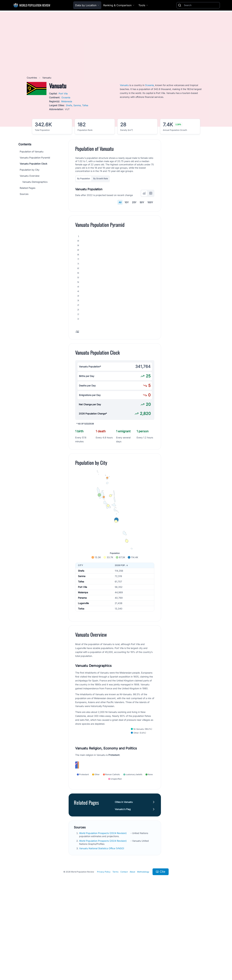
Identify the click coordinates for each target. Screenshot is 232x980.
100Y (150, 202)
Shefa (69, 105)
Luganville (83, 656)
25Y (134, 202)
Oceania (66, 97)
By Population (84, 179)
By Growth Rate (101, 179)
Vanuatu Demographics (35, 182)
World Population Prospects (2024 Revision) (103, 917)
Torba (81, 661)
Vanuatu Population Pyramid (35, 158)
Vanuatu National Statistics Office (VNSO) (102, 932)
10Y (127, 202)
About (132, 956)
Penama (82, 650)
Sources (24, 194)
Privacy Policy (104, 956)
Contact (124, 956)
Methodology (143, 956)
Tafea (85, 105)
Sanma (77, 105)
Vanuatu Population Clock (33, 164)
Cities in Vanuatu (124, 886)
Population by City (30, 170)
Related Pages (28, 188)
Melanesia (67, 101)
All (120, 202)
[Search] (201, 5)
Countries (32, 78)
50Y (142, 202)
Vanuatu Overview (30, 176)
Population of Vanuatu (32, 152)
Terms (115, 956)
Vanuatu (124, 85)
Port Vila (63, 93)
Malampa (83, 645)
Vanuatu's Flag (123, 893)
